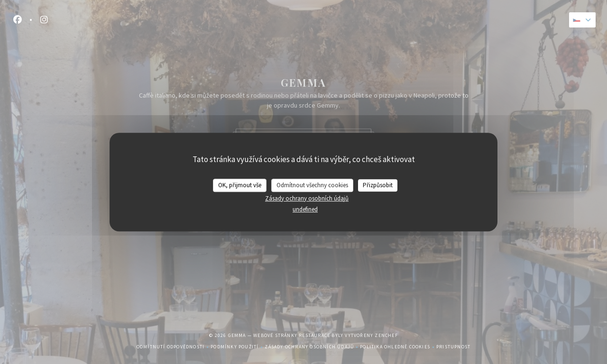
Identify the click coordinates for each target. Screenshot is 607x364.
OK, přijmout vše (240, 185)
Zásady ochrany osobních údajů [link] (307, 198)
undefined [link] (305, 209)
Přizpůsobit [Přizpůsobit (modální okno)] (378, 185)
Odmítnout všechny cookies (312, 185)
